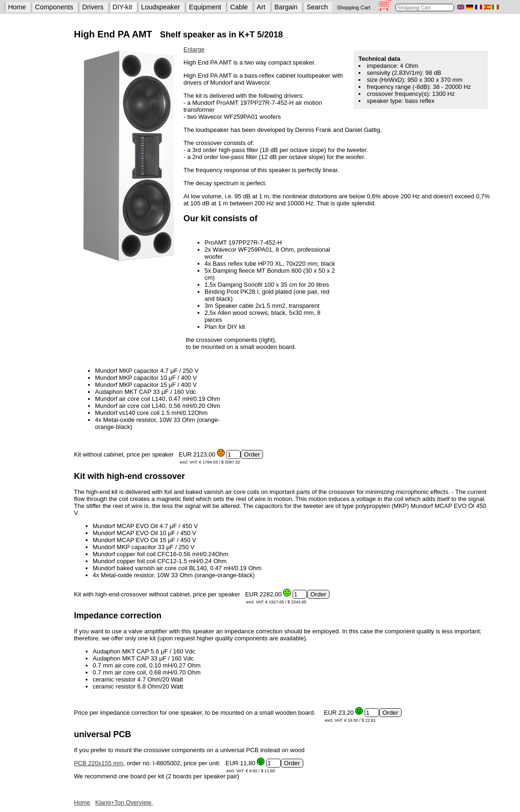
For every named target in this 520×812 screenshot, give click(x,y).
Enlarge (194, 49)
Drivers (93, 7)
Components (54, 7)
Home (17, 7)
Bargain (286, 7)
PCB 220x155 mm (99, 763)
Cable (239, 7)
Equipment (205, 7)
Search (317, 7)
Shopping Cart (354, 7)
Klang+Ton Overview (124, 802)
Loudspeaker (160, 7)
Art (261, 7)
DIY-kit (122, 7)
